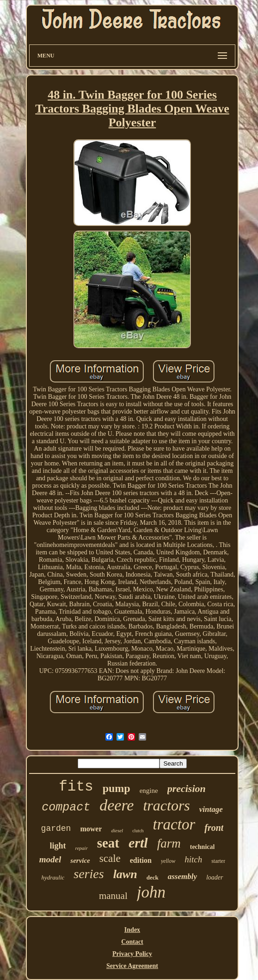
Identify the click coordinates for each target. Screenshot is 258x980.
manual (113, 896)
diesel (117, 830)
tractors (166, 805)
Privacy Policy (132, 954)
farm (169, 843)
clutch (138, 831)
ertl (138, 843)
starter (218, 861)
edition (141, 860)
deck (153, 877)
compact (66, 807)
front (214, 828)
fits (76, 787)
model (50, 859)
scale (110, 858)
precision (187, 788)
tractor (174, 824)
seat (108, 843)
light (58, 846)
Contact (132, 942)
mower (91, 829)
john (151, 892)
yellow (168, 861)
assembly (182, 876)
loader (215, 877)
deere (117, 805)
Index (132, 930)
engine (149, 791)
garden (56, 829)
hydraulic (53, 877)
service (80, 861)
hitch (193, 859)
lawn (125, 874)
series (89, 874)
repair (82, 848)
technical (203, 847)
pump (117, 788)
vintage (211, 809)
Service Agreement (132, 966)
